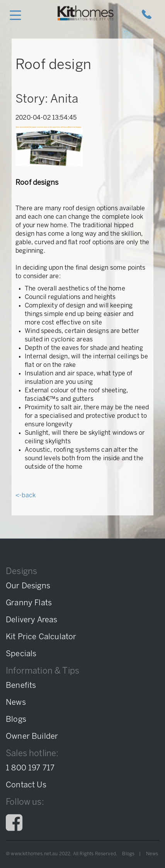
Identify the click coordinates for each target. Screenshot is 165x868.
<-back (26, 496)
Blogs (128, 854)
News (152, 854)
